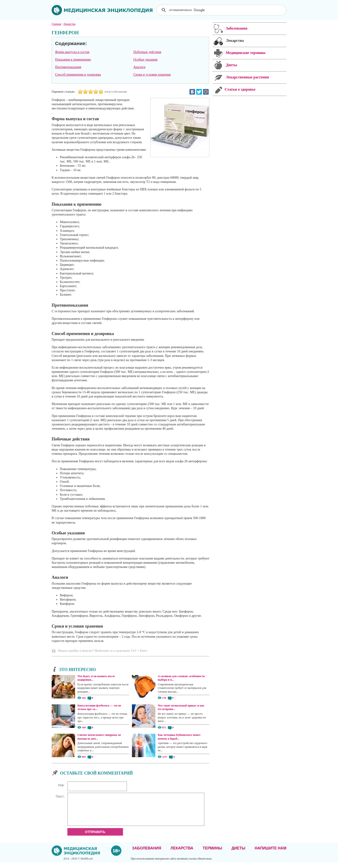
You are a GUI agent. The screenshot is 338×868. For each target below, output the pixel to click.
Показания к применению (73, 60)
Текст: (60, 796)
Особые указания (145, 60)
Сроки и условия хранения (152, 75)
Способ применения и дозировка (78, 75)
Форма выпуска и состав (72, 52)
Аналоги (139, 67)
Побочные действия (147, 52)
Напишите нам (271, 854)
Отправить (95, 837)
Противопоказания (68, 67)
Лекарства (182, 854)
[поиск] (222, 10)
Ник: (61, 785)
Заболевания (147, 854)
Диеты (238, 854)
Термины (212, 854)
